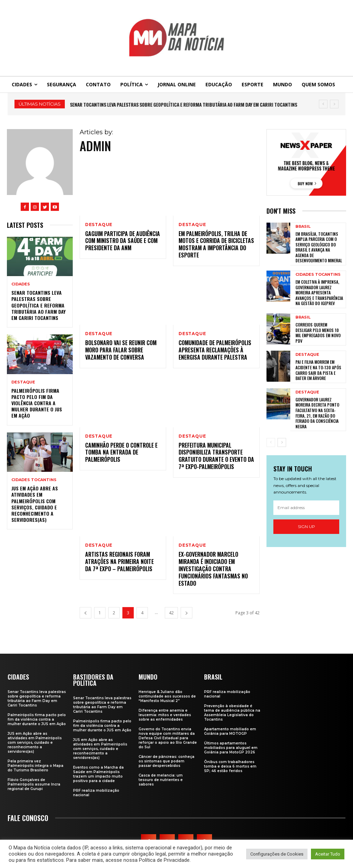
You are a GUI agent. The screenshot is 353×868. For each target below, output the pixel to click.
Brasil (303, 227)
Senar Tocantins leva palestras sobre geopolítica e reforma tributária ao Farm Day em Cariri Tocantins (184, 104)
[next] (334, 104)
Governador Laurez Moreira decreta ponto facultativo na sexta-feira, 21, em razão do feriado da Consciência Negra (317, 413)
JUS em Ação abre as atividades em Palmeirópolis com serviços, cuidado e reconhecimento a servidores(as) (35, 504)
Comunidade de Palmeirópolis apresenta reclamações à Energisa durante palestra (215, 350)
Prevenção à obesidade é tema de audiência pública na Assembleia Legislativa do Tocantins (232, 713)
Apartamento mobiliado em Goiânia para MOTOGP (230, 731)
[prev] (323, 104)
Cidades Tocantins (34, 480)
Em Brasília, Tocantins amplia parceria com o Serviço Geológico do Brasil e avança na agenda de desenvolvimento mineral (319, 247)
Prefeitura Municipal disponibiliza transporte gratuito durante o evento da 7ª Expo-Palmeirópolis (216, 456)
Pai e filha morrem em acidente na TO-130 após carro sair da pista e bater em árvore (318, 370)
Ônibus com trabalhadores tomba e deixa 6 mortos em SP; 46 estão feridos (230, 766)
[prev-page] (85, 613)
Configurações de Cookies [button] (277, 854)
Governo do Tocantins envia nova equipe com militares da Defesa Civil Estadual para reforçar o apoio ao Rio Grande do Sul (168, 738)
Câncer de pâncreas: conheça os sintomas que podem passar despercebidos (167, 761)
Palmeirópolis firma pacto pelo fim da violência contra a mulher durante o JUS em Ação (37, 403)
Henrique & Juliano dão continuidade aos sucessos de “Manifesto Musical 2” (167, 696)
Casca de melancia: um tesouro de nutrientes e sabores (161, 780)
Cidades (21, 284)
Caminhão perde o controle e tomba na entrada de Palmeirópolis (121, 452)
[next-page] (186, 613)
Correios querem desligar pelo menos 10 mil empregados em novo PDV (318, 333)
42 (171, 613)
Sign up (306, 526)
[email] (306, 508)
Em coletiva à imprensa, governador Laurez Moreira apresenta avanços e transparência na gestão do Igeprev (319, 292)
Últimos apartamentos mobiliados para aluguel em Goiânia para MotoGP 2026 (231, 748)
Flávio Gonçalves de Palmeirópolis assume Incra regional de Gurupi (34, 784)
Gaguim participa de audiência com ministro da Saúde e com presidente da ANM (123, 241)
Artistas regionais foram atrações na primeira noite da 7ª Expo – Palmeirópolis (119, 562)
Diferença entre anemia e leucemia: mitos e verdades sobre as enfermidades (165, 715)
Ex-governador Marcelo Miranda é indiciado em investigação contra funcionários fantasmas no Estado (213, 569)
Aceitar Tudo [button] (328, 854)
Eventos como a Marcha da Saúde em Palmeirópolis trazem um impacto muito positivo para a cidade (98, 774)
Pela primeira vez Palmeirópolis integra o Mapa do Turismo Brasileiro (36, 766)
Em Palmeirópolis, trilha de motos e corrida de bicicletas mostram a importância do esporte (216, 244)
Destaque (23, 382)
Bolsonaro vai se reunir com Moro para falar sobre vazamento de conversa (121, 350)
